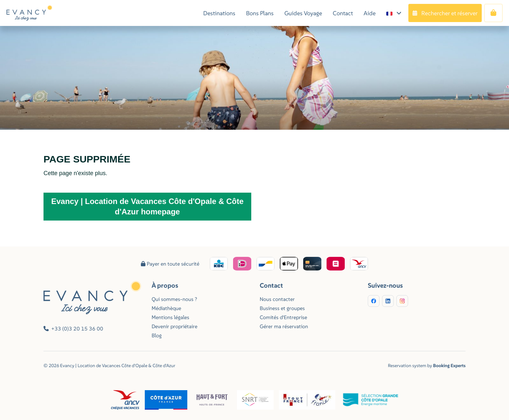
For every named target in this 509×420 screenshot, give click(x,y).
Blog (157, 335)
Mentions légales (170, 317)
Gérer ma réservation (284, 326)
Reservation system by (427, 366)
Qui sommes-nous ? (174, 299)
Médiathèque (166, 308)
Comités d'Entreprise (283, 317)
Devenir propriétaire (174, 326)
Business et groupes (282, 308)
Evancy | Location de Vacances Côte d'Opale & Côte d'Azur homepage (148, 206)
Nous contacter (277, 299)
